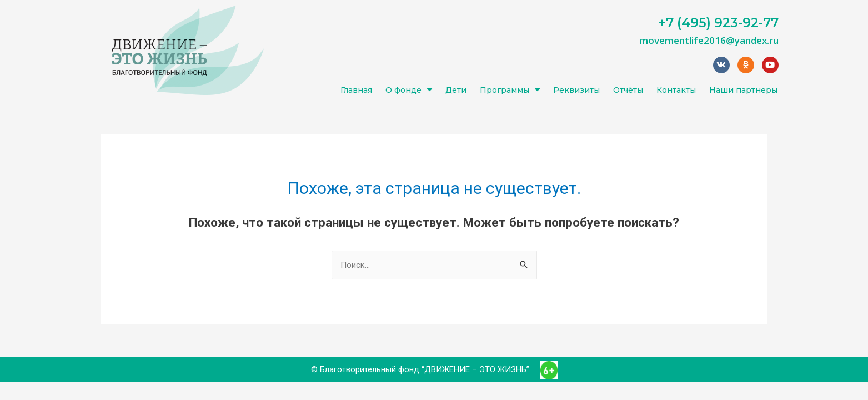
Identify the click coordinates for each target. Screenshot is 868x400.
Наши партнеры (743, 90)
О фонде (409, 90)
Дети (456, 90)
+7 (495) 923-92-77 (719, 23)
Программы (510, 90)
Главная (356, 90)
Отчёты (628, 90)
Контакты (676, 90)
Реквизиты (576, 90)
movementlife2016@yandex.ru (709, 40)
